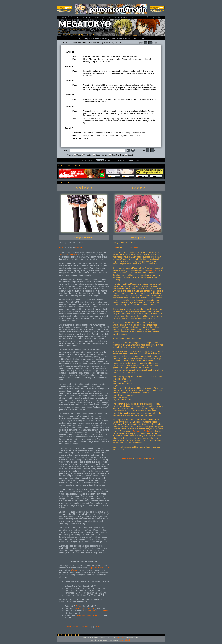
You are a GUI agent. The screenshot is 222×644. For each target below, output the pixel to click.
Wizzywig (75, 570)
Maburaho (154, 270)
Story (77, 155)
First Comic (87, 160)
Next (152, 43)
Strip (109, 160)
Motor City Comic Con (68, 255)
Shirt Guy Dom (117, 155)
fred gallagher (121, 638)
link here (79, 247)
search (136, 38)
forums (128, 38)
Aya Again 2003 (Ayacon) (97, 611)
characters (95, 38)
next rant (98, 627)
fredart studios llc (125, 640)
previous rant (72, 627)
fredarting (105, 38)
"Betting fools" (138, 238)
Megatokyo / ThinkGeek (98, 568)
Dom (115, 247)
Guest (129, 155)
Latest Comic (134, 160)
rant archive (86, 627)
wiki (143, 38)
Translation (120, 160)
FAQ (79, 38)
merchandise (117, 38)
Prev (143, 43)
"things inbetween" (84, 238)
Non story (87, 155)
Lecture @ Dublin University (88, 615)
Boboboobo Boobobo (142, 431)
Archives (100, 160)
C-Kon (78, 606)
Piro (61, 247)
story (86, 38)
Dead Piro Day (101, 155)
